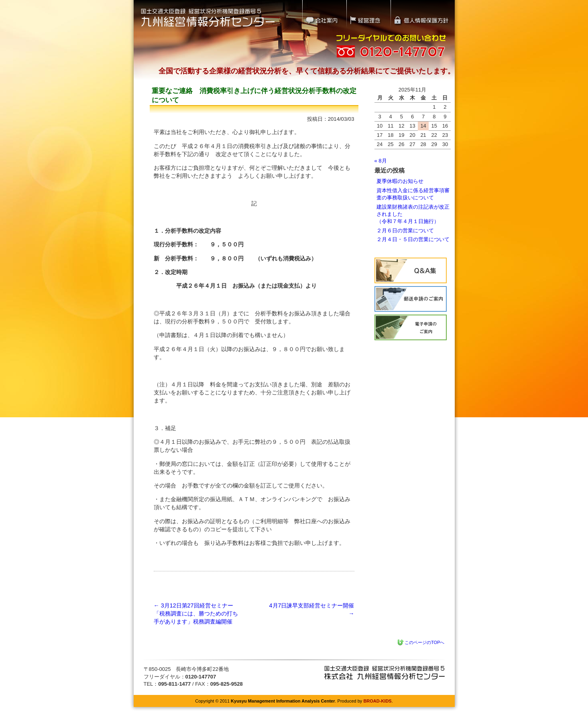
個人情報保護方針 (423, 14)
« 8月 (381, 161)
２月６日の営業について (405, 231)
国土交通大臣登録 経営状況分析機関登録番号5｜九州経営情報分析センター (208, 17)
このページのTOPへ (424, 642)
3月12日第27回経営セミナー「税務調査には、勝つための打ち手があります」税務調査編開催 (196, 613)
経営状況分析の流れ (411, 299)
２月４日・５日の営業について (413, 239)
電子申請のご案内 (411, 327)
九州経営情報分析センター (385, 673)
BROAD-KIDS (377, 701)
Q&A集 (411, 270)
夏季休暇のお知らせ (400, 181)
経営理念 (369, 14)
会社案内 (324, 14)
